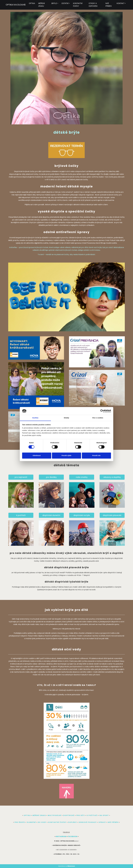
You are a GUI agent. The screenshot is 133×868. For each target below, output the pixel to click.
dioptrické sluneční (51, 515)
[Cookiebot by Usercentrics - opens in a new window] (102, 411)
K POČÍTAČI (92, 815)
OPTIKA (32, 3)
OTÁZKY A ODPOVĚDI (93, 5)
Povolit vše (96, 456)
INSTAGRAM (61, 836)
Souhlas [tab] (35, 418)
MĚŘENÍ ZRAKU (42, 5)
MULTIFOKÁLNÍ (55, 815)
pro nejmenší (21, 477)
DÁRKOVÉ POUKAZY (88, 822)
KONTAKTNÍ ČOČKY (78, 5)
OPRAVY (102, 822)
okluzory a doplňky (112, 477)
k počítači (21, 515)
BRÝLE (54, 3)
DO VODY (42, 822)
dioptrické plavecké (112, 515)
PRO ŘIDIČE (20, 822)
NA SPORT (104, 815)
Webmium (71, 866)
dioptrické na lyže (82, 515)
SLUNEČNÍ (31, 822)
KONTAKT (121, 3)
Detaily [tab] (66, 418)
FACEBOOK (73, 836)
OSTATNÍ (65, 3)
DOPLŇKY (73, 822)
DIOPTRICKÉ (69, 815)
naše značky (82, 477)
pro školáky (51, 477)
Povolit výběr (66, 456)
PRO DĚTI (81, 815)
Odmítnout (37, 456)
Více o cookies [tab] (98, 418)
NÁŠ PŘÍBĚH (109, 5)
